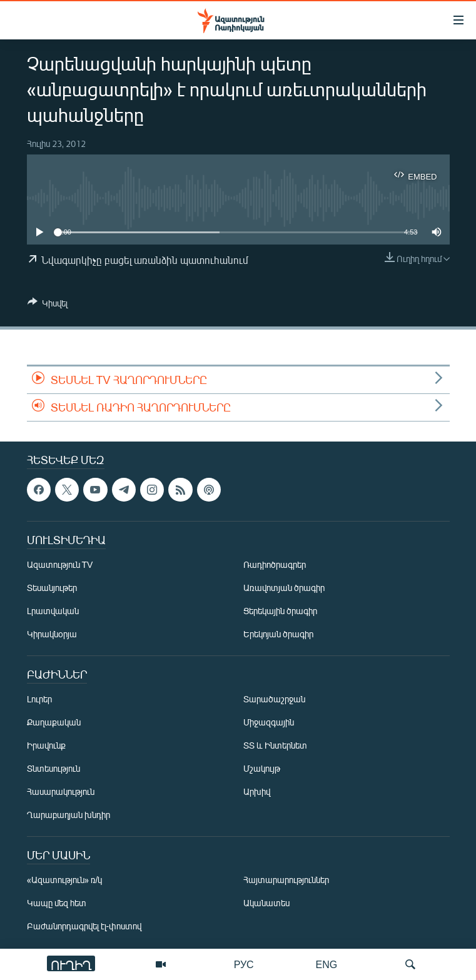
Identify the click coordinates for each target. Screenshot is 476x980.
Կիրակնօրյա (52, 634)
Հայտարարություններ (286, 880)
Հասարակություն (61, 792)
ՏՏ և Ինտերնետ (275, 746)
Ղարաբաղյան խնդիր (68, 815)
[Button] (48, 305)
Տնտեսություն (53, 769)
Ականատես (266, 903)
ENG (327, 964)
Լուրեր (39, 700)
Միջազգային (269, 723)
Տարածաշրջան (274, 700)
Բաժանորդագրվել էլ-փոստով (84, 927)
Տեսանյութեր (52, 588)
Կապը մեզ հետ (57, 903)
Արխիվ (257, 792)
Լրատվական (53, 611)
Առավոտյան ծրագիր (284, 588)
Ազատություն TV (60, 565)
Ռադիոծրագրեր (275, 565)
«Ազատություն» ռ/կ (65, 880)
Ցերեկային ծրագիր (280, 611)
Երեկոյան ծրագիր (278, 634)
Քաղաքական (54, 723)
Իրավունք (46, 746)
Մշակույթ (262, 769)
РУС (244, 964)
